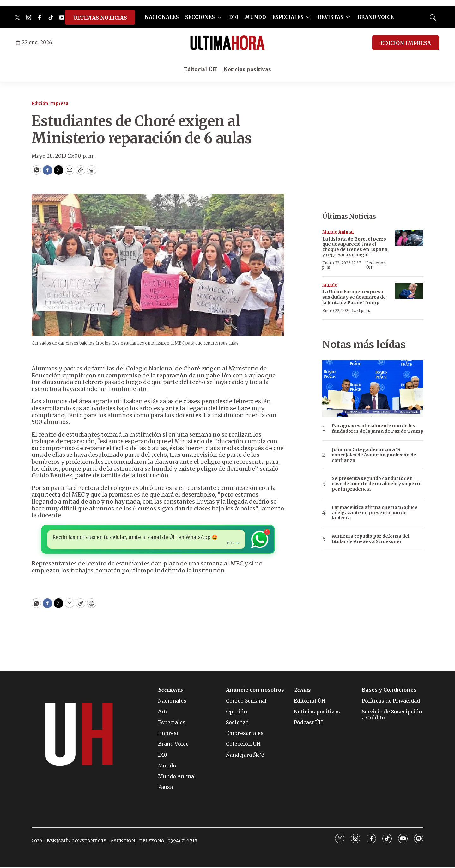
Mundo (330, 285)
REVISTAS (331, 17)
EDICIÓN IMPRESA (406, 43)
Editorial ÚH (200, 69)
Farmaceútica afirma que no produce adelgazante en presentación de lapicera (375, 513)
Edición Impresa (50, 104)
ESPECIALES (288, 17)
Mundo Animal (338, 232)
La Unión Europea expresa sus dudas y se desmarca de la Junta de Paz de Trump (354, 297)
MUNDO (255, 17)
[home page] (227, 43)
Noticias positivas (247, 69)
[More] (219, 17)
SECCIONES (200, 17)
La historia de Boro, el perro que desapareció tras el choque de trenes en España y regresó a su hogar (355, 247)
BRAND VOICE (376, 17)
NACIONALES (162, 17)
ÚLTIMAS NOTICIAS (100, 18)
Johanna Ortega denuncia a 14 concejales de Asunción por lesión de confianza (374, 455)
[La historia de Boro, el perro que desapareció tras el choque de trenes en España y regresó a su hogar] (409, 238)
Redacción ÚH (376, 265)
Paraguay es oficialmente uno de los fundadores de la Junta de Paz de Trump (378, 429)
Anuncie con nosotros (255, 691)
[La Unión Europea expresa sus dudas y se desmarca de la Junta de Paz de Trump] (409, 291)
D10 (234, 17)
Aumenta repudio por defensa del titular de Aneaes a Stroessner (370, 539)
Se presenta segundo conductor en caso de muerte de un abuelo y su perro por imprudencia (377, 484)
